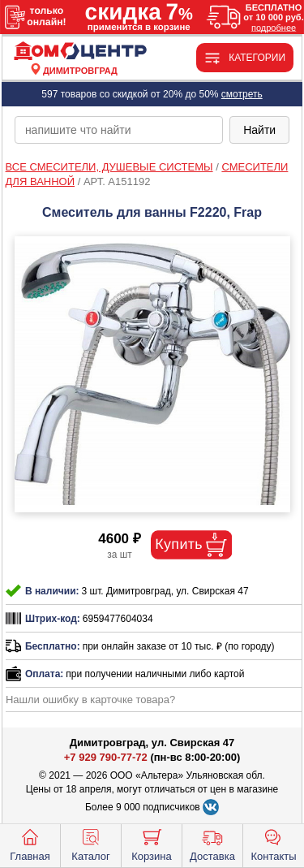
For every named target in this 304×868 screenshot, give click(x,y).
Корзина (152, 844)
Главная (30, 844)
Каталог (90, 844)
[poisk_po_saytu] (119, 130)
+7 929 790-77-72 (106, 757)
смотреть (242, 94)
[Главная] (80, 52)
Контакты (273, 844)
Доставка (212, 844)
